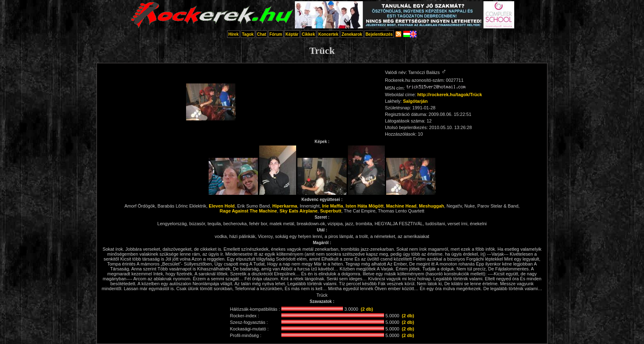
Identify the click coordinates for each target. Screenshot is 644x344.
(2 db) (367, 309)
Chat (262, 34)
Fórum (276, 34)
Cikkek (308, 34)
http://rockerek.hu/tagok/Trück (450, 95)
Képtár (292, 34)
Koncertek (328, 34)
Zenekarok (352, 34)
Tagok (248, 34)
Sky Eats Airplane (299, 211)
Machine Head (401, 206)
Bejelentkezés (379, 34)
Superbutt (331, 211)
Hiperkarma (285, 206)
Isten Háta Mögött (365, 206)
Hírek (233, 34)
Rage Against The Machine (248, 211)
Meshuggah (431, 206)
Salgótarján (415, 101)
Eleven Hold (222, 206)
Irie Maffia (332, 206)
